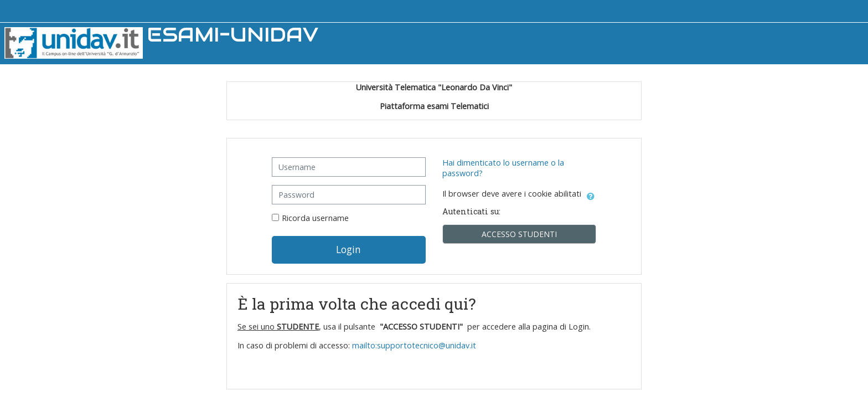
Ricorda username (315, 218)
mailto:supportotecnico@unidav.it (415, 345)
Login (348, 249)
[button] (591, 194)
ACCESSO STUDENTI (519, 234)
